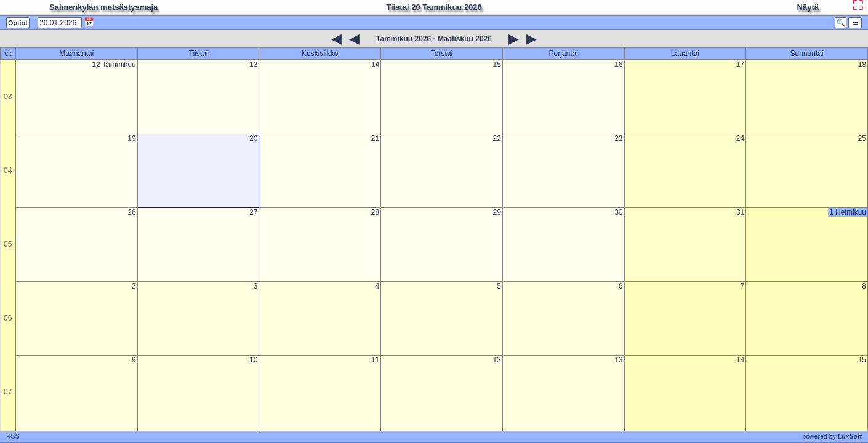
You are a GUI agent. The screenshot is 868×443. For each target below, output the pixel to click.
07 (8, 392)
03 (8, 97)
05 (8, 244)
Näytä (808, 7)
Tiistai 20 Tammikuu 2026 (434, 7)
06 (8, 318)
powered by (832, 436)
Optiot (18, 23)
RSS (13, 436)
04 (8, 170)
